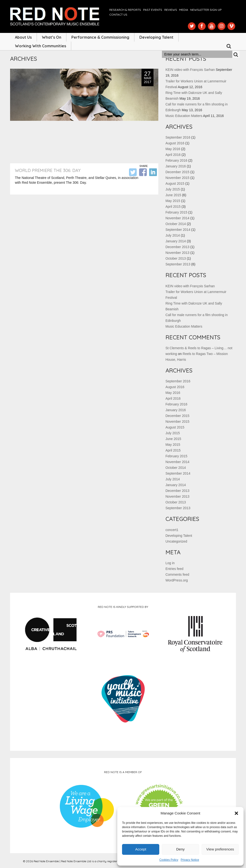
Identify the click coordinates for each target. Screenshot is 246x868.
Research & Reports (125, 10)
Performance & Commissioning (100, 37)
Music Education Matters (184, 116)
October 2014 (176, 224)
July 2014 (173, 235)
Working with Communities (40, 46)
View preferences (220, 849)
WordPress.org (177, 580)
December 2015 (178, 172)
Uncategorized (176, 541)
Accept (141, 849)
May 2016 (173, 149)
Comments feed (177, 575)
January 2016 (176, 166)
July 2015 (173, 189)
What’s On (52, 37)
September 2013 (178, 264)
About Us (23, 37)
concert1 (172, 530)
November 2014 (178, 218)
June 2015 (173, 195)
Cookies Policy (169, 860)
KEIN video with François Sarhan (190, 70)
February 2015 (176, 212)
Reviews (171, 10)
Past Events (153, 10)
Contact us (118, 15)
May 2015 (173, 201)
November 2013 (178, 253)
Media (184, 10)
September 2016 (178, 137)
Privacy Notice (190, 860)
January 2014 (176, 241)
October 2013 (176, 258)
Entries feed (175, 569)
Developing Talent (156, 37)
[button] (236, 813)
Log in (170, 563)
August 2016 (175, 143)
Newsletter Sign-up (206, 10)
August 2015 (175, 183)
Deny (180, 849)
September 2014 (178, 230)
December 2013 (178, 247)
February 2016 (176, 160)
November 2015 (178, 178)
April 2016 (173, 155)
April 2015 (173, 207)
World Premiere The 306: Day (48, 170)
